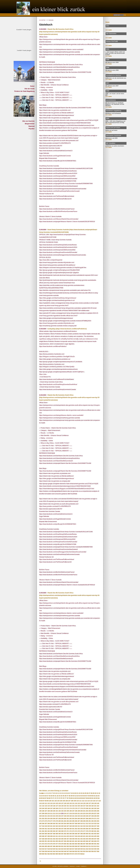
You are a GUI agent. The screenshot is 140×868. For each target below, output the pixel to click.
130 (71, 803)
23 (82, 793)
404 (98, 834)
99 (48, 801)
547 (68, 851)
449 (40, 841)
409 (51, 836)
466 (87, 841)
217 (68, 813)
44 (62, 796)
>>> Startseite (50, 20)
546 (65, 851)
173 (68, 808)
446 (92, 839)
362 (43, 831)
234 (54, 816)
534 (92, 849)
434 (59, 839)
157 (84, 806)
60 (93, 796)
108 (72, 801)
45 (63, 796)
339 (40, 829)
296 (43, 824)
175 (73, 808)
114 (89, 801)
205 (95, 811)
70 (52, 798)
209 (46, 813)
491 (95, 844)
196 (71, 811)
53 (79, 796)
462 (76, 841)
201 (84, 811)
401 (90, 834)
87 (85, 798)
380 (92, 831)
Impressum (72, 866)
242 (76, 816)
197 (73, 811)
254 (49, 819)
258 (59, 819)
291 (90, 821)
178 (81, 808)
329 (73, 826)
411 (57, 836)
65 (42, 798)
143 (46, 806)
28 (91, 793)
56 (85, 796)
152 (71, 806)
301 (57, 824)
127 (62, 803)
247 (90, 816)
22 (80, 793)
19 (74, 793)
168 (54, 808)
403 (95, 834)
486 (81, 844)
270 (92, 819)
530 (81, 849)
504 (71, 846)
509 (84, 846)
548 (71, 851)
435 (62, 839)
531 (84, 849)
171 (62, 808)
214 (59, 813)
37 (48, 796)
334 (87, 826)
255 (51, 819)
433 (57, 839)
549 (73, 851)
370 (65, 831)
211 (51, 813)
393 (68, 834)
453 (51, 841)
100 (50, 801)
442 (81, 839)
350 (71, 829)
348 (65, 829)
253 (46, 819)
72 (56, 798)
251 (40, 819)
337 (95, 826)
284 (71, 821)
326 (65, 826)
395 (73, 834)
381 (95, 831)
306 (71, 824)
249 (95, 816)
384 (43, 834)
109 (75, 801)
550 (76, 851)
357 (90, 829)
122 (49, 803)
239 (68, 816)
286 (76, 821)
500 (59, 846)
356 (87, 829)
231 (46, 816)
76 (63, 798)
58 (89, 796)
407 (46, 836)
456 (59, 841)
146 (54, 806)
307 (73, 824)
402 (92, 834)
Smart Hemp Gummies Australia (58, 230)
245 (84, 816)
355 (84, 829)
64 (40, 798)
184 (98, 808)
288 (81, 821)
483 (73, 844)
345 (57, 829)
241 (73, 816)
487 (84, 844)
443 (84, 839)
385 (46, 834)
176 (76, 808)
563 (51, 854)
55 (83, 796)
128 (65, 803)
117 (97, 801)
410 (54, 836)
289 (84, 821)
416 (71, 836)
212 (54, 813)
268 (87, 819)
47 (67, 796)
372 (71, 831)
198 (76, 811)
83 (77, 798)
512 (92, 846)
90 (91, 798)
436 (65, 839)
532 (87, 849)
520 (54, 849)
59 (91, 796)
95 (40, 801)
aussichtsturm (111, 100)
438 (71, 839)
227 (95, 813)
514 (98, 846)
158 (87, 806)
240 (71, 816)
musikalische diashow (114, 75)
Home (108, 22)
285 (73, 821)
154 (76, 806)
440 (76, 839)
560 (43, 854)
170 (59, 808)
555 (90, 851)
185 (40, 811)
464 (81, 841)
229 (40, 816)
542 (54, 851)
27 (89, 793)
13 (62, 793)
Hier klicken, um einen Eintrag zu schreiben (54, 791)
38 (50, 796)
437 (68, 839)
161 (95, 806)
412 (59, 836)
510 (87, 846)
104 (61, 801)
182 (92, 808)
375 (79, 831)
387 (51, 834)
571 (73, 854)
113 (86, 801)
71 (54, 798)
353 (79, 829)
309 (79, 824)
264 (76, 819)
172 (65, 808)
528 (76, 849)
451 (46, 841)
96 (42, 801)
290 (87, 821)
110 (78, 801)
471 (40, 844)
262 (71, 819)
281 (62, 821)
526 (71, 849)
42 (58, 796)
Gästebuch (83, 866)
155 (79, 806)
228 (98, 813)
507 (79, 846)
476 (54, 844)
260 (65, 819)
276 (49, 821)
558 (98, 851)
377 (84, 831)
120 (43, 803)
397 (79, 834)
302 (59, 824)
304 (65, 824)
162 (98, 806)
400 (87, 834)
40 (54, 796)
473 (46, 844)
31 (97, 793)
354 (81, 829)
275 (46, 821)
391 (62, 834)
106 (67, 801)
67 (46, 798)
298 (49, 824)
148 (59, 806)
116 (94, 801)
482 (71, 844)
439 (73, 839)
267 (84, 819)
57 (87, 796)
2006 (108, 91)
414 (65, 836)
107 (69, 801)
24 (83, 793)
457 (62, 841)
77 (65, 798)
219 (73, 813)
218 (71, 813)
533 (90, 849)
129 (68, 803)
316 (98, 824)
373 (73, 831)
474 (49, 844)
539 (46, 851)
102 (56, 801)
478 (59, 844)
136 (87, 803)
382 (98, 831)
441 (79, 839)
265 (79, 819)
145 (51, 806)
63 (99, 796)
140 (98, 803)
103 (58, 801)
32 (99, 793)
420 (81, 836)
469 (95, 841)
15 (66, 793)
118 (100, 801)
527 (73, 849)
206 (98, 811)
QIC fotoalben (111, 143)
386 (49, 834)
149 (62, 806)
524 (65, 849)
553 (84, 851)
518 (49, 849)
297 (46, 824)
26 (87, 793)
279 (57, 821)
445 (90, 839)
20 (76, 793)
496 (49, 846)
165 (46, 808)
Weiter (82, 854)
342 (49, 829)
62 (97, 796)
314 (92, 824)
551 (79, 851)
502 (65, 846)
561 (46, 854)
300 (54, 824)
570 (71, 854)
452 (49, 841)
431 (51, 839)
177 (79, 808)
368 (59, 831)
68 (48, 798)
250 (98, 816)
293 (95, 821)
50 (73, 796)
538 (43, 851)
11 (58, 793)
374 (76, 831)
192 (59, 811)
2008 (108, 68)
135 (84, 803)
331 (79, 826)
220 (76, 813)
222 (81, 813)
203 (90, 811)
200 (81, 811)
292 (92, 821)
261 (68, 819)
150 (65, 806)
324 (59, 826)
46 (65, 796)
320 (49, 826)
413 (62, 836)
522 (59, 849)
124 (54, 803)
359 (95, 829)
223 (84, 813)
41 (56, 796)
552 (81, 851)
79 (69, 798)
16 (68, 793)
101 (53, 801)
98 (46, 801)
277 (51, 821)
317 (40, 826)
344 (54, 829)
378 (87, 831)
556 (92, 851)
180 (87, 808)
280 (59, 821)
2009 (108, 60)
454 (54, 841)
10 (56, 793)
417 (73, 836)
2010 (108, 49)
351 (73, 829)
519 (51, 849)
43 (60, 796)
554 (87, 851)
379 (90, 831)
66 (44, 798)
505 (73, 846)
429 (46, 839)
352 (76, 829)
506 (76, 846)
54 (81, 796)
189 (51, 811)
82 (75, 798)
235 (57, 816)
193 (62, 811)
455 (57, 841)
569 (68, 854)
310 (81, 824)
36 (46, 796)
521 (57, 849)
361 (40, 831)
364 (49, 831)
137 (90, 803)
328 (71, 826)
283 (68, 821)
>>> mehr (109, 30)
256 (54, 819)
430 (49, 839)
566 (59, 854)
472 (43, 844)
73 (58, 798)
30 (95, 793)
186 (43, 811)
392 (65, 834)
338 (98, 826)
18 (72, 793)
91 (93, 798)
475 (51, 844)
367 (57, 831)
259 (62, 819)
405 (40, 836)
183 (95, 808)
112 (83, 801)
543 (57, 851)
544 (59, 851)
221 (79, 813)
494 (43, 846)
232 (49, 816)
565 (57, 854)
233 (51, 816)
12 (60, 793)
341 (46, 829)
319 (46, 826)
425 (95, 836)
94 (99, 798)
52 (77, 796)
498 (54, 846)
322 (54, 826)
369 (62, 831)
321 (51, 826)
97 (44, 801)
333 (84, 826)
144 (49, 806)
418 (76, 836)
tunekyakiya (51, 329)
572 (76, 854)
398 (81, 834)
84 (79, 798)
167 (51, 808)
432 (54, 839)
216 (65, 813)
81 (73, 798)
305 (68, 824)
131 (73, 803)
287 (79, 821)
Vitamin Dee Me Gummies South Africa (60, 29)
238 (65, 816)
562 (49, 854)
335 (90, 826)
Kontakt (78, 866)
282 (65, 821)
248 (92, 816)
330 (76, 826)
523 (62, 849)
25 (85, 793)
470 (98, 841)
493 (40, 846)
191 (57, 811)
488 (87, 844)
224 (87, 813)
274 (43, 821)
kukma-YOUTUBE (112, 41)
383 (40, 834)
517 (46, 849)
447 (95, 839)
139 (95, 803)
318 (43, 826)
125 (57, 803)
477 (57, 844)
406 (43, 836)
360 (98, 829)
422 (87, 836)
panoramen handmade (114, 135)
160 (92, 806)
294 (98, 821)
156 (81, 806)
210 (49, 813)
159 (90, 806)
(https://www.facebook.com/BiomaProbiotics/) (71, 329)
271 (95, 819)
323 (57, 826)
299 (51, 824)
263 (73, 819)
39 (52, 796)
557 (95, 851)
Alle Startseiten (111, 34)
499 (57, 846)
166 (49, 808)
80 (71, 798)
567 (62, 854)
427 (40, 839)
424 (92, 836)
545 (62, 851)
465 (84, 841)
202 (87, 811)
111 (80, 801)
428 (43, 839)
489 (90, 844)
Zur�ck (42, 793)
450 (43, 841)
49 (71, 796)
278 (54, 821)
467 (90, 841)
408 (49, 836)
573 (79, 854)
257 (57, 819)
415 (68, 836)
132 (76, 803)
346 (59, 829)
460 (71, 841)
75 (62, 798)
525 (68, 849)
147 (57, 806)
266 (81, 819)
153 (73, 806)
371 (68, 831)
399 (84, 834)
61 (95, 796)
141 (40, 806)
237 (62, 816)
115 (91, 801)
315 (95, 824)
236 (59, 816)
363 (46, 831)
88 (87, 798)
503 (68, 846)
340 (43, 829)
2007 (108, 83)
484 (76, 844)
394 (71, 834)
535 (95, 849)
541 (51, 851)
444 (87, 839)
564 (54, 854)
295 (40, 824)
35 (44, 796)
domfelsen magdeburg (114, 111)
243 (79, 816)
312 (87, 824)
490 (92, 844)
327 (68, 826)
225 (90, 813)
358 (92, 829)
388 (54, 834)
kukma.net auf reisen (113, 128)
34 (42, 796)
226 (92, 813)
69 (50, 798)
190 (54, 811)
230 (43, 816)
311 (84, 824)
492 (98, 844)
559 (40, 854)
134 (81, 803)
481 (68, 844)
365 (51, 831)
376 (81, 831)
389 (57, 834)
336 (92, 826)
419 (79, 836)
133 (79, 803)
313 (90, 824)
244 (81, 816)
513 (95, 846)
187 (46, 811)
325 (62, 826)
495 (46, 846)
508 (81, 846)
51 (75, 796)
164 (43, 808)
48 (69, 796)
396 (76, 834)
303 (62, 824)
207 (40, 813)
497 (51, 846)
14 (64, 793)
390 (59, 834)
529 (79, 849)
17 (70, 793)
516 (43, 849)
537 (40, 851)
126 (59, 803)
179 (84, 808)
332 (81, 826)
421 (84, 836)
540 (49, 851)
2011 (108, 26)
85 (81, 798)
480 (65, 844)
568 (65, 854)
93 (97, 798)
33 (40, 796)
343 (51, 829)
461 (73, 841)
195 (68, 811)
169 (57, 808)
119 (40, 803)
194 (65, 811)
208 (43, 813)
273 (40, 821)
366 (54, 831)
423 (90, 836)
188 (49, 811)
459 (68, 841)
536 (98, 849)
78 (67, 798)
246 (87, 816)
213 (57, 813)
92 (95, 798)
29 (93, 793)
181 (90, 808)
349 (68, 829)
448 (98, 839)
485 (79, 844)
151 (68, 806)
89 (89, 798)
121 (46, 803)
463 (79, 841)
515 (40, 849)
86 (83, 798)
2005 (108, 118)
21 (78, 793)
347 (62, 829)
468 (92, 841)
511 (90, 846)
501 (62, 846)
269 (90, 819)
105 (64, 801)
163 (40, 808)
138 (92, 803)
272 (98, 819)
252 (43, 819)
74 (60, 798)
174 (71, 808)
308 (76, 824)
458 (65, 841)
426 (98, 836)
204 (92, 811)
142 (43, 806)
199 (79, 811)
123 (51, 803)
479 (62, 844)
